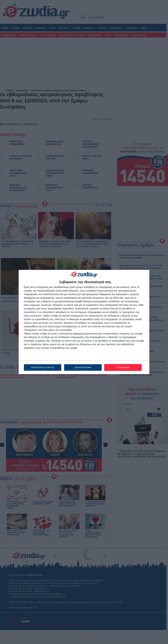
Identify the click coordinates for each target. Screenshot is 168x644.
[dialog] (84, 322)
